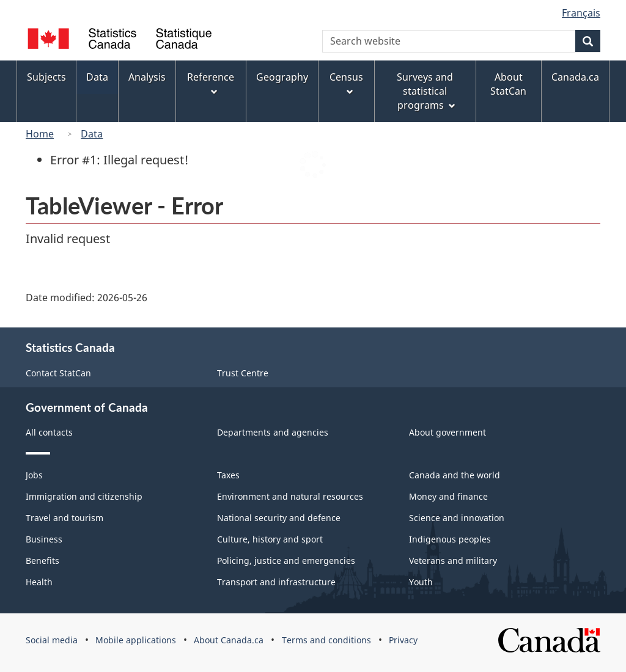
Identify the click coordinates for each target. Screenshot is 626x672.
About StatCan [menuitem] (508, 84)
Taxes (228, 475)
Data (92, 134)
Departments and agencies (273, 432)
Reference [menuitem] (211, 83)
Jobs (34, 475)
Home (40, 134)
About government (447, 432)
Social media (52, 640)
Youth (421, 582)
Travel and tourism (64, 518)
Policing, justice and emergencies (286, 561)
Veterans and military (453, 561)
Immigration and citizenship (84, 496)
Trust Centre (243, 373)
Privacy (403, 640)
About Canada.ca (229, 640)
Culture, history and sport (270, 539)
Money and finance (448, 496)
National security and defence (279, 518)
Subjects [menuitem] (46, 77)
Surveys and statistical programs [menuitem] (426, 91)
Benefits (42, 561)
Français (581, 13)
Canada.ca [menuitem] (575, 77)
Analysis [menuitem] (147, 77)
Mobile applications (136, 640)
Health (39, 582)
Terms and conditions (326, 640)
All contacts (49, 432)
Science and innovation (457, 518)
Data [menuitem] (97, 77)
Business (44, 539)
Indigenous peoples (450, 539)
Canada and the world (455, 475)
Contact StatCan (58, 373)
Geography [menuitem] (282, 77)
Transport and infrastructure (276, 582)
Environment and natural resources (290, 496)
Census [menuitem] (346, 83)
